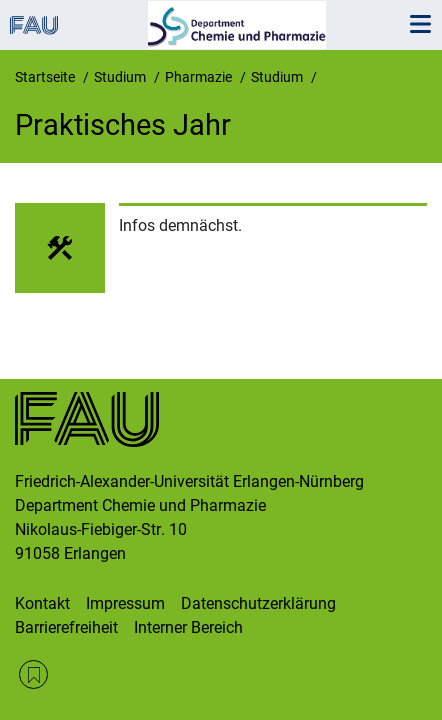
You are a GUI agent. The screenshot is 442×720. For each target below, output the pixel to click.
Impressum (125, 603)
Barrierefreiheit (66, 627)
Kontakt (42, 603)
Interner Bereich (188, 627)
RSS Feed (33, 674)
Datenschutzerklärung (258, 603)
